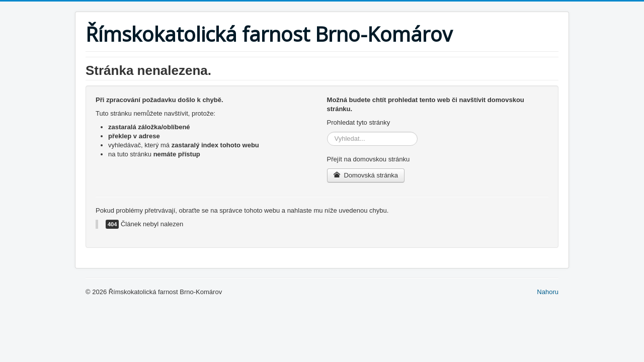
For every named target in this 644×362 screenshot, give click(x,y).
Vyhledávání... (327, 132)
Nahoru (548, 292)
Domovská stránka (366, 175)
